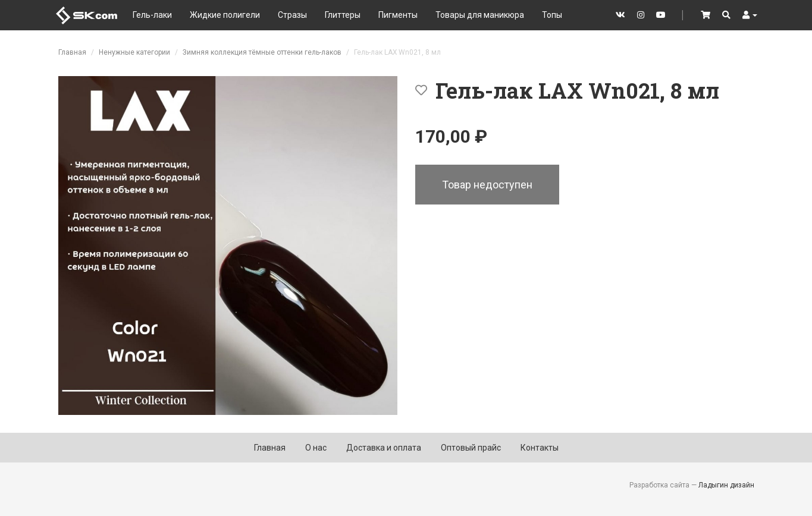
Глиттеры (343, 15)
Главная (72, 52)
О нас (316, 448)
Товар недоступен (487, 185)
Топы (552, 15)
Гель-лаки (152, 15)
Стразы (292, 15)
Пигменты (398, 15)
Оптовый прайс (471, 448)
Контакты (540, 448)
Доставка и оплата (384, 448)
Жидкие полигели (225, 15)
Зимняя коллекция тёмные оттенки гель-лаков (262, 52)
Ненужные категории (134, 52)
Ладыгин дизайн (726, 485)
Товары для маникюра (480, 15)
